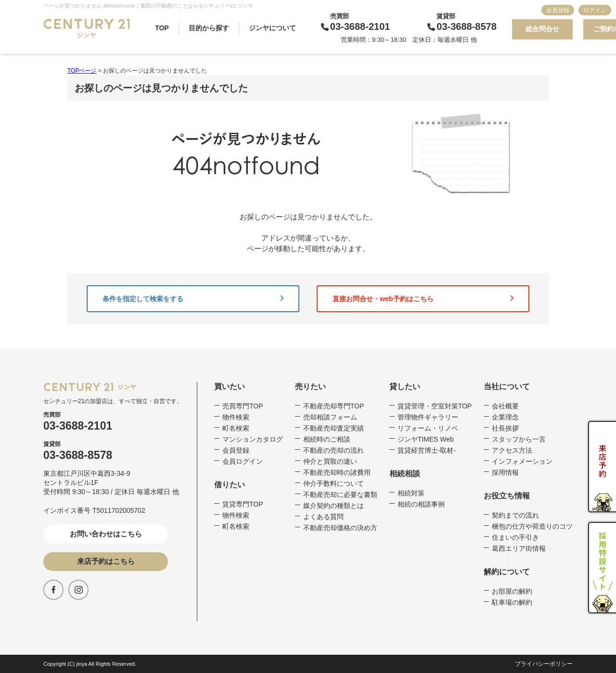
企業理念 (505, 417)
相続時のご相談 (327, 439)
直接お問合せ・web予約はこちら (423, 299)
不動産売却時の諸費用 (337, 472)
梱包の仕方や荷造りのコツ (532, 526)
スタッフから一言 (519, 439)
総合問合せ (542, 29)
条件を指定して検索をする (193, 299)
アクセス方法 (512, 450)
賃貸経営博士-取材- (427, 450)
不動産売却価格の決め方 (340, 528)
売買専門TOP (243, 406)
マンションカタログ (253, 439)
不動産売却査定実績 (334, 428)
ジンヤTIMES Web (426, 439)
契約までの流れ (515, 515)
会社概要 (505, 406)
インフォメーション (522, 461)
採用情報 (505, 472)
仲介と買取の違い (330, 461)
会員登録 (558, 10)
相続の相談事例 (421, 504)
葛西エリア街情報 (519, 548)
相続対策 (411, 493)
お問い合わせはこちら (106, 534)
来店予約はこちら (106, 561)
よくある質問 (323, 517)
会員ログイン (243, 461)
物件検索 (236, 417)
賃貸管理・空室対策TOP (435, 406)
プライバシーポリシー (544, 664)
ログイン (595, 10)
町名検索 (236, 428)
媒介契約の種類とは (334, 506)
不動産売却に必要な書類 (340, 495)
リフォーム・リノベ (428, 428)
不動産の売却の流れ (334, 450)
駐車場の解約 (512, 602)
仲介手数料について (334, 483)
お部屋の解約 (512, 591)
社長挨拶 (505, 428)
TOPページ (82, 71)
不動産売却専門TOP (334, 406)
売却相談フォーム (330, 417)
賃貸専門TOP (243, 504)
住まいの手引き (515, 537)
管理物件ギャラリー (428, 417)
